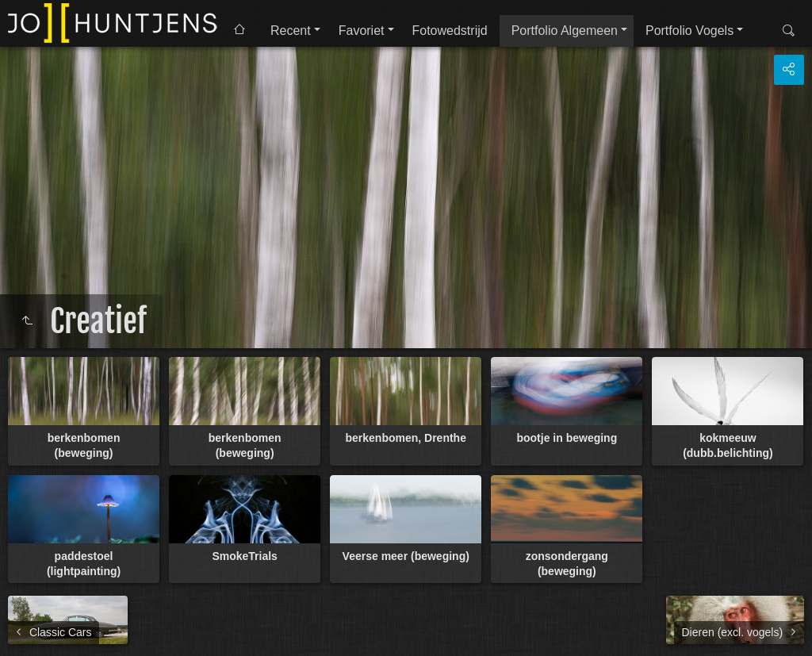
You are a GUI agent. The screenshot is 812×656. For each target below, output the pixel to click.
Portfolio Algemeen (565, 31)
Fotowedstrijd (450, 31)
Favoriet (362, 31)
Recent (291, 31)
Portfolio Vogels (689, 31)
